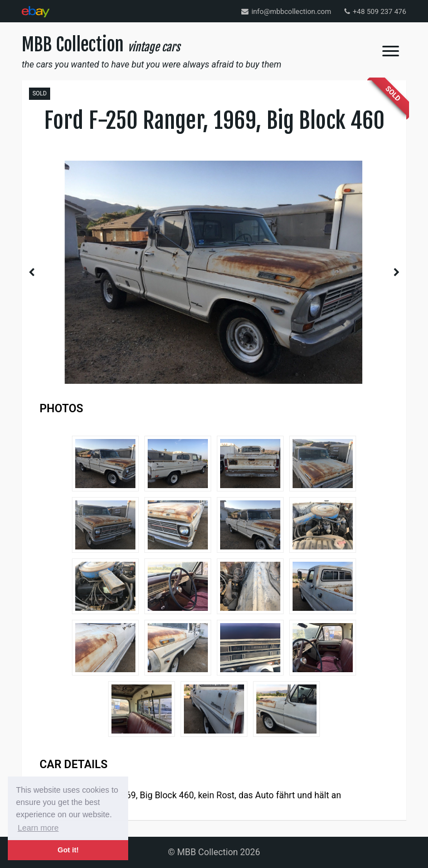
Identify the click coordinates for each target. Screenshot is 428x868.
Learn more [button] (38, 828)
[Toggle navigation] (391, 51)
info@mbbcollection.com (286, 11)
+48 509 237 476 (375, 11)
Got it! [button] (68, 850)
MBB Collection (101, 45)
